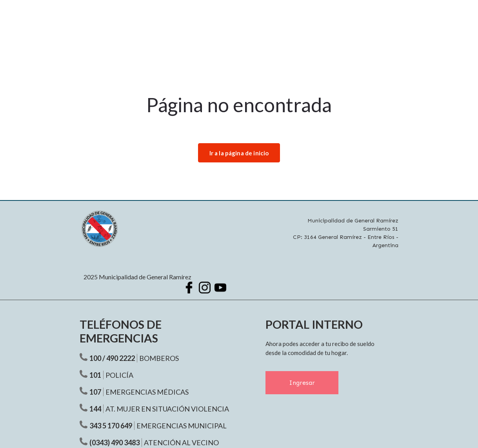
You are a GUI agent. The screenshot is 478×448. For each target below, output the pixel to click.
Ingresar (302, 383)
